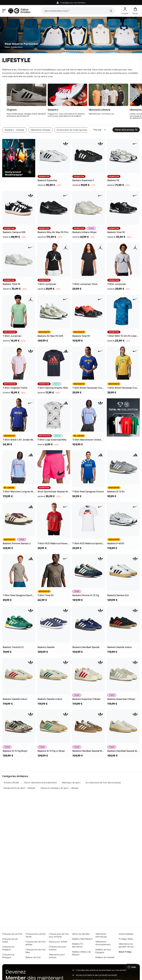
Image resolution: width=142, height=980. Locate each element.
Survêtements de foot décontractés (103, 783)
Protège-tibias (126, 939)
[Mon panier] (135, 11)
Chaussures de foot (12, 934)
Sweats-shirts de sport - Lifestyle (19, 788)
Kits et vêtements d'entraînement (40, 783)
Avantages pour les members (71, 3)
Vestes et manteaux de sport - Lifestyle (59, 788)
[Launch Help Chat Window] (132, 967)
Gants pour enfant (58, 942)
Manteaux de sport (71, 783)
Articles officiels (11, 783)
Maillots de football (105, 957)
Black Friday (125, 952)
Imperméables (126, 934)
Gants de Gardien (81, 934)
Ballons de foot (33, 957)
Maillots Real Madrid (82, 939)
